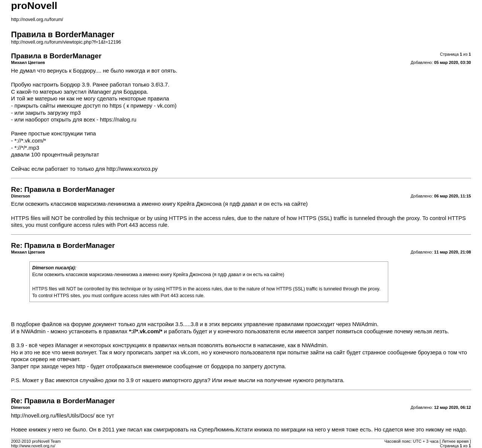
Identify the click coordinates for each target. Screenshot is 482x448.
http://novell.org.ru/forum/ (37, 20)
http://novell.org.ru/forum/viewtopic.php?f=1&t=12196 (66, 42)
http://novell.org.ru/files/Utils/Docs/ (53, 416)
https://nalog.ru (118, 120)
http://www (119, 169)
